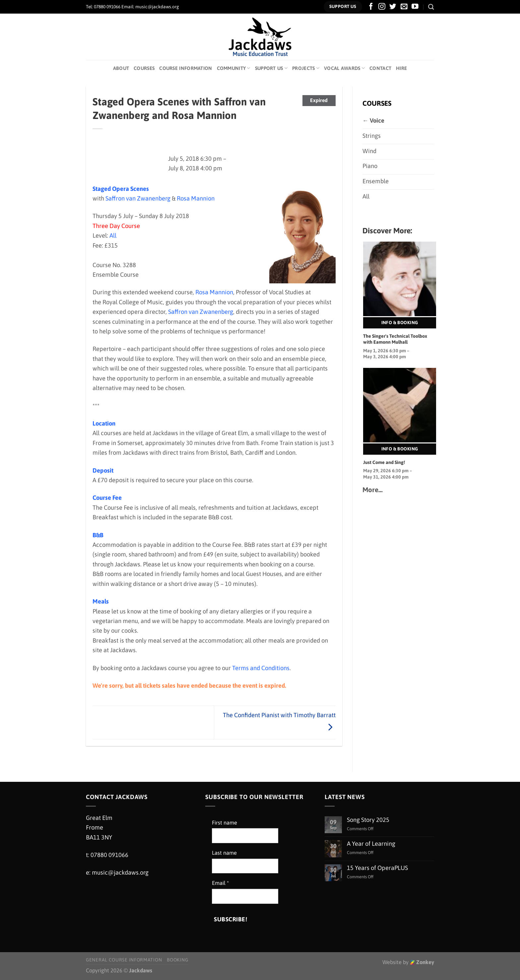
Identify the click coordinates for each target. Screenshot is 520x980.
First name (225, 823)
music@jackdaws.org (120, 872)
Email (220, 883)
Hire (401, 68)
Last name (224, 853)
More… (373, 490)
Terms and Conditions (261, 668)
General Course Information (124, 960)
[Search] (431, 7)
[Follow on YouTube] (415, 7)
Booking (177, 960)
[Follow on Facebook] (371, 7)
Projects (306, 68)
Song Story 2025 (368, 820)
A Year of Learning (371, 844)
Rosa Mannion (196, 198)
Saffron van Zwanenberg (138, 198)
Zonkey (422, 962)
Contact (380, 68)
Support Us (271, 68)
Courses (144, 68)
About (121, 68)
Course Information (186, 68)
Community (234, 68)
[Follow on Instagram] (382, 7)
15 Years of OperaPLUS (377, 868)
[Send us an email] (404, 7)
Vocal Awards (344, 68)
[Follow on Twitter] (393, 7)
